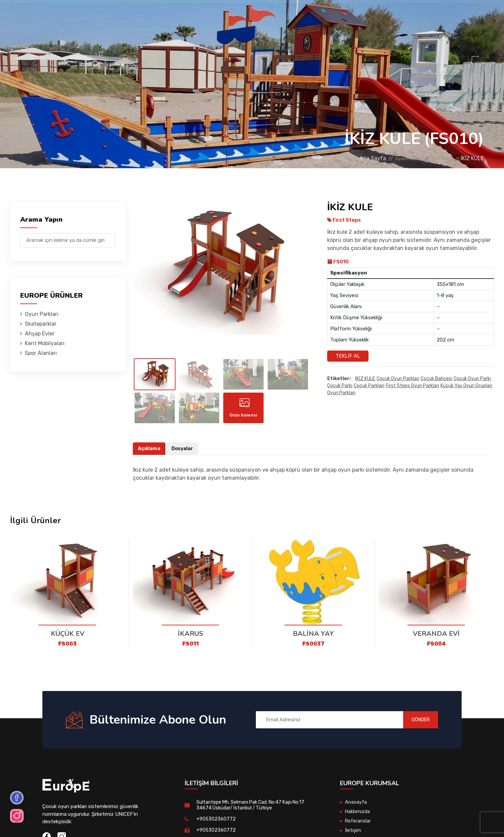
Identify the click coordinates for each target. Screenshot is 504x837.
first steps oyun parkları (412, 386)
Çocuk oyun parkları (398, 379)
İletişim (381, 15)
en (467, 16)
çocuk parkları (369, 386)
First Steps (439, 158)
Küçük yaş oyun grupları (466, 386)
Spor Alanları (299, 15)
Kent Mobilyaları (248, 15)
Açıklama (149, 453)
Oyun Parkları (109, 15)
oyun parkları (341, 393)
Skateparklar (156, 15)
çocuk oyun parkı (472, 379)
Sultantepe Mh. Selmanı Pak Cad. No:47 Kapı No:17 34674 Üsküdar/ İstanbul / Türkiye (254, 810)
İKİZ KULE (365, 379)
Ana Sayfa (355, 158)
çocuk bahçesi (436, 379)
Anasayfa (356, 807)
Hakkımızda (358, 817)
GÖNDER (415, 725)
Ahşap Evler (200, 15)
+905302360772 (216, 824)
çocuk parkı (340, 386)
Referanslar (344, 15)
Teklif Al (348, 356)
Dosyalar (183, 453)
